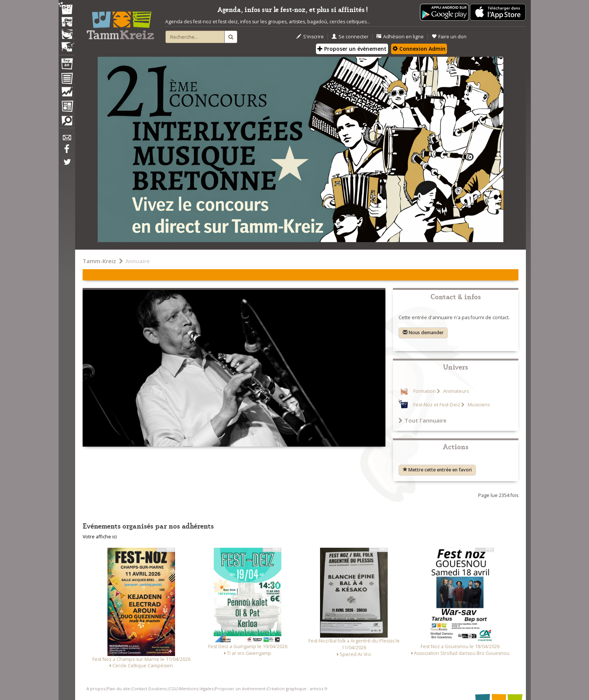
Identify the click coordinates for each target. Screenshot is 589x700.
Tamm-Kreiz (99, 261)
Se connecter (350, 37)
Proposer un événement (240, 689)
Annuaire (138, 261)
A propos (96, 689)
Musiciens (478, 405)
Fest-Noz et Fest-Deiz (437, 405)
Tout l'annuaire (423, 420)
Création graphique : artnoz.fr (298, 689)
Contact (139, 689)
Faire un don (449, 37)
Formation (424, 391)
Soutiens (158, 689)
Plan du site (118, 689)
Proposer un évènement (352, 49)
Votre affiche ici (100, 537)
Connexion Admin (419, 49)
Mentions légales (196, 689)
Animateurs (455, 391)
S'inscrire (310, 37)
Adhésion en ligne (400, 37)
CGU (173, 689)
